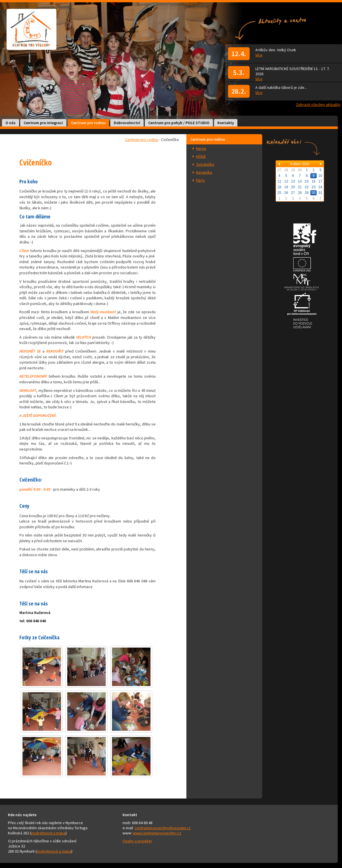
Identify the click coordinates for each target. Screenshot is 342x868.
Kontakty (226, 123)
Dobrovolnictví (127, 123)
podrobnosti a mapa (48, 833)
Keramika (204, 172)
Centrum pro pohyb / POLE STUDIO (179, 123)
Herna (201, 148)
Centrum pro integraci (43, 123)
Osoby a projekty (137, 841)
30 (313, 193)
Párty (200, 180)
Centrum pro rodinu (88, 123)
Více (259, 55)
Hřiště (201, 156)
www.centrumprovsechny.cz (157, 833)
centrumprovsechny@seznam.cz (163, 828)
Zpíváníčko (205, 164)
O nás (11, 123)
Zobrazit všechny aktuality (318, 105)
